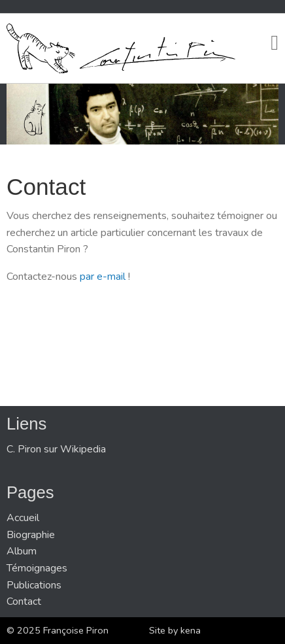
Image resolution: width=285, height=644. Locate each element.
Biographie (31, 535)
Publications (34, 585)
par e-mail (103, 277)
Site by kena (175, 630)
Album (22, 551)
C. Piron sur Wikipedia (56, 449)
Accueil (23, 518)
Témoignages (37, 568)
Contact (24, 602)
